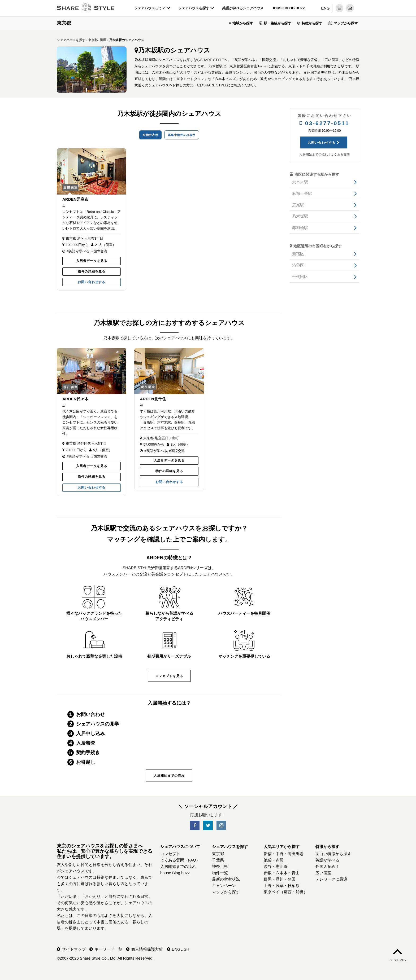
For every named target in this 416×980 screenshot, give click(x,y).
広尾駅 (298, 205)
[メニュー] (339, 8)
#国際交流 (99, 251)
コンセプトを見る (169, 676)
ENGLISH (181, 949)
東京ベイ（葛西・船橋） (286, 892)
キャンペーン (224, 885)
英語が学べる (327, 860)
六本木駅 (300, 182)
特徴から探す (312, 23)
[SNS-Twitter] (208, 826)
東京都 (64, 23)
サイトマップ (74, 949)
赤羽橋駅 (300, 228)
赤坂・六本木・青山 (282, 873)
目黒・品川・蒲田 (280, 879)
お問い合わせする (92, 282)
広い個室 (323, 873)
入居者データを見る (92, 261)
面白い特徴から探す (333, 854)
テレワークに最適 (331, 879)
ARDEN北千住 (153, 399)
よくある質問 (340, 155)
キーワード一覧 (108, 949)
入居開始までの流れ (169, 776)
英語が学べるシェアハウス (243, 8)
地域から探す (243, 23)
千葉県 (218, 860)
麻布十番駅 (302, 193)
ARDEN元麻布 (75, 199)
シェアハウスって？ (152, 8)
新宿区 (298, 254)
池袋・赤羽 (274, 860)
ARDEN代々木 (75, 399)
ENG (325, 8)
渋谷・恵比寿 (276, 866)
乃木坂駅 (300, 216)
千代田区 (300, 277)
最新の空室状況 (226, 879)
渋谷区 (298, 265)
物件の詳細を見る (92, 271)
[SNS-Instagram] (221, 826)
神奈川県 (220, 866)
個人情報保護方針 (147, 949)
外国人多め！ (327, 866)
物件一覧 (220, 873)
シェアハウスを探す (196, 8)
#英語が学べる (78, 251)
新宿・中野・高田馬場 (284, 854)
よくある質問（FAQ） (180, 860)
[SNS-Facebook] (195, 826)
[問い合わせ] (350, 8)
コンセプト (170, 854)
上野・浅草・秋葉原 (282, 885)
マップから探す (346, 23)
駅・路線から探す (278, 23)
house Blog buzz (288, 8)
